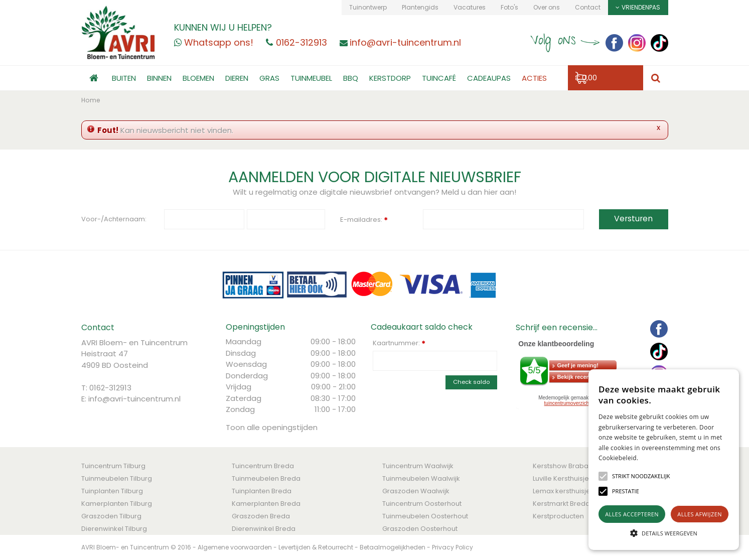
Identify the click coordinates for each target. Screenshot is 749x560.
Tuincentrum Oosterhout (422, 504)
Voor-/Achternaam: (114, 219)
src (656, 78)
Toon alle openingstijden (272, 427)
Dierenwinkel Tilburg (114, 529)
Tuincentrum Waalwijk (418, 466)
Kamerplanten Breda (266, 504)
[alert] (664, 460)
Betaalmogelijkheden (393, 547)
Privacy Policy (453, 547)
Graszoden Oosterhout (420, 529)
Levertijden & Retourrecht (316, 547)
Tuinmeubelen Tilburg (117, 478)
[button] (641, 476)
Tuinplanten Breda (262, 491)
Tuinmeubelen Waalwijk (421, 478)
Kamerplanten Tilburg (117, 504)
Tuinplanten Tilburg (112, 491)
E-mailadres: (364, 220)
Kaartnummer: (399, 343)
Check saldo (471, 382)
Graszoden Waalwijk (416, 491)
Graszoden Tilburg (111, 516)
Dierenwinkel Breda (264, 529)
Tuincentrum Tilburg (113, 466)
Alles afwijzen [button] (700, 514)
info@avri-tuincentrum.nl (134, 399)
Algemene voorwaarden (235, 547)
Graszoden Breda (261, 516)
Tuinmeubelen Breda (266, 478)
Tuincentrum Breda (263, 466)
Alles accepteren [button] (632, 514)
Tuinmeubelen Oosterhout (425, 516)
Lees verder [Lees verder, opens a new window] (656, 458)
